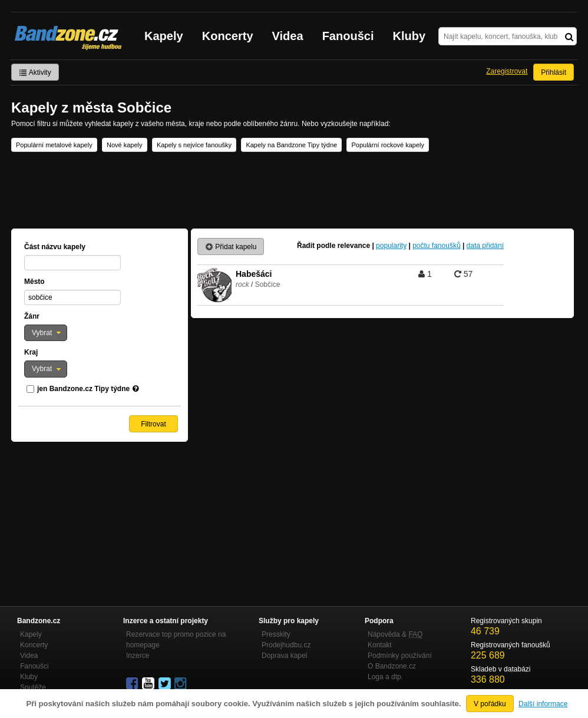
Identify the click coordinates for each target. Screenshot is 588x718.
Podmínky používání (400, 656)
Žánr (32, 316)
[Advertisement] (294, 190)
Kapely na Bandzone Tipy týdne (291, 145)
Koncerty (228, 36)
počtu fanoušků (436, 246)
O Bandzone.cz (392, 666)
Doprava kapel (284, 656)
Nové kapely (125, 145)
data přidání (485, 246)
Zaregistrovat (507, 71)
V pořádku (490, 704)
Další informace (543, 704)
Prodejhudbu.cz (286, 645)
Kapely (164, 36)
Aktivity (35, 72)
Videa (288, 36)
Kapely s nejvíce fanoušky (194, 145)
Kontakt (380, 645)
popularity (391, 246)
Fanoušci (348, 36)
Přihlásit (554, 72)
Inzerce (138, 656)
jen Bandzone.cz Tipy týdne (83, 389)
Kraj (31, 352)
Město (34, 282)
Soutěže (33, 687)
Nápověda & (395, 634)
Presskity (276, 634)
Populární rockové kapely (388, 145)
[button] (46, 333)
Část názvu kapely (55, 247)
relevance (354, 246)
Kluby (409, 36)
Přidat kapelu (231, 247)
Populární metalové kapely (54, 145)
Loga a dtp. (385, 677)
